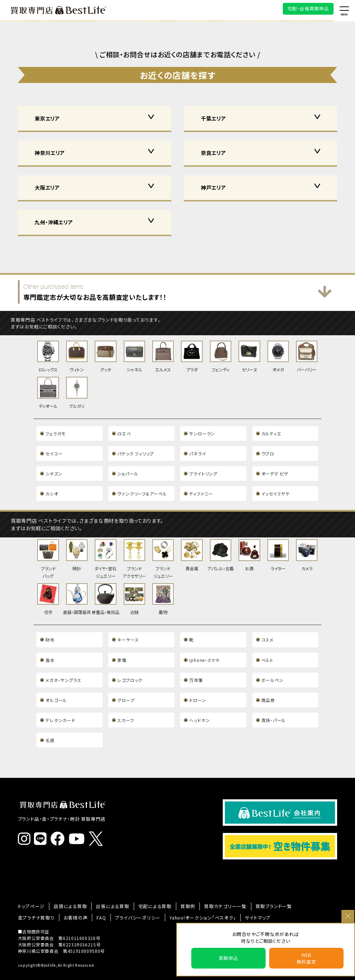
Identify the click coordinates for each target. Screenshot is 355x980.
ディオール (48, 391)
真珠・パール (273, 705)
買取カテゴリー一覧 (212, 889)
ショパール (127, 469)
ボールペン (272, 667)
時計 (77, 548)
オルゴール (56, 686)
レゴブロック (130, 667)
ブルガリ (77, 391)
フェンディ (221, 356)
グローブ (126, 686)
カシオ (52, 487)
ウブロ (268, 450)
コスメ (267, 629)
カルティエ (271, 431)
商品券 (268, 686)
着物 (163, 590)
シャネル (134, 356)
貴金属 (192, 548)
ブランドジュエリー (163, 552)
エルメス (163, 356)
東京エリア (47, 118)
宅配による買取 (145, 889)
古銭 (134, 590)
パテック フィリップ (135, 450)
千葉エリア (213, 118)
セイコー (54, 450)
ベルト (267, 648)
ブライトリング (203, 469)
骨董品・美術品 (105, 590)
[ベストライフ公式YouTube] (79, 825)
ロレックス (48, 356)
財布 (50, 629)
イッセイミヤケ (275, 487)
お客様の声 (72, 899)
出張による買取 (106, 889)
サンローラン (202, 431)
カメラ (307, 548)
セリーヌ (249, 356)
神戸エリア (213, 187)
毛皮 (50, 724)
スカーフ (125, 705)
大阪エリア (47, 187)
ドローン (198, 686)
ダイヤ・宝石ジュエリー (105, 552)
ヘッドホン (199, 705)
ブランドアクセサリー (134, 552)
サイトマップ (242, 899)
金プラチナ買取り (35, 899)
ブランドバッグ (48, 552)
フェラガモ (55, 431)
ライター (278, 548)
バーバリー (307, 356)
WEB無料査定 (307, 958)
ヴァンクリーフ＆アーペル (142, 487)
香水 (50, 648)
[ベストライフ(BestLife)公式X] (97, 826)
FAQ (96, 899)
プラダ (192, 356)
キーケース (128, 629)
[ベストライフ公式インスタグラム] (26, 825)
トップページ (30, 889)
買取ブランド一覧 (257, 889)
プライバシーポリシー (130, 899)
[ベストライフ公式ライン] (42, 825)
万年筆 (196, 667)
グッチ (105, 356)
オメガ (278, 356)
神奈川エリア (50, 153)
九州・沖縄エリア (54, 222)
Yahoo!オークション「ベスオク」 (190, 899)
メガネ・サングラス (63, 667)
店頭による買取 (66, 889)
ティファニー (201, 487)
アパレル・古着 (221, 548)
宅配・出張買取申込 (308, 8)
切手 (48, 590)
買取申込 (229, 958)
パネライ (198, 450)
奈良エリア (213, 153)
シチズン (54, 469)
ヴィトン (77, 356)
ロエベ (124, 431)
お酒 (249, 548)
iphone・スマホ (204, 648)
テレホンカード (60, 705)
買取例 (177, 889)
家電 (122, 648)
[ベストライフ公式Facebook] (60, 825)
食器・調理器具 (77, 590)
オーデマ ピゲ (275, 469)
